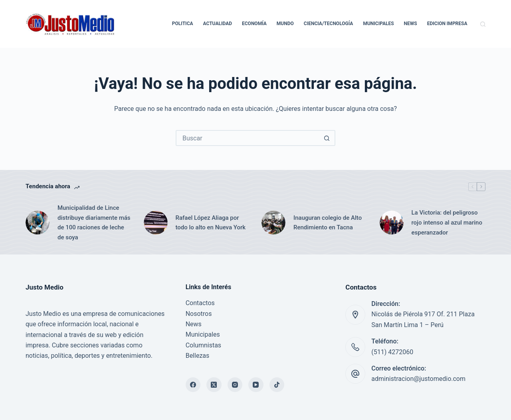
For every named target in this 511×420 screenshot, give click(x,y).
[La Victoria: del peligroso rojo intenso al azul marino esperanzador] (392, 223)
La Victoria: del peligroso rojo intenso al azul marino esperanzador (447, 223)
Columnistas (203, 345)
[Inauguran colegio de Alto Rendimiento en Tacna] (273, 223)
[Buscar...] (248, 138)
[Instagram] (235, 385)
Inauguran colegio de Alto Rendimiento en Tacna (328, 223)
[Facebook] (193, 385)
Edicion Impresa (447, 24)
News (411, 24)
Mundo (285, 24)
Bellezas (198, 356)
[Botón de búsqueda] (327, 138)
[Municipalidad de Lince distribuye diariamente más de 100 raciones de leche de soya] (38, 223)
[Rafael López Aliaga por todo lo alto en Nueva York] (156, 223)
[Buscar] (483, 24)
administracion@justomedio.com (418, 379)
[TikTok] (277, 385)
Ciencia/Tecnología (329, 24)
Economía (254, 24)
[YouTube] (256, 385)
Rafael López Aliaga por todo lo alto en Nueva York (211, 223)
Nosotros (199, 314)
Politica (183, 24)
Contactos (200, 303)
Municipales (378, 24)
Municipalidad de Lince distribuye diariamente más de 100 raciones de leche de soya (94, 223)
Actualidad (218, 24)
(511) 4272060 (392, 352)
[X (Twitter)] (214, 385)
